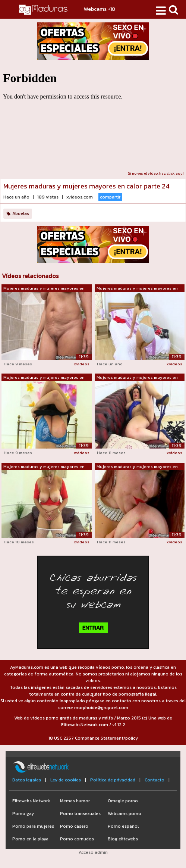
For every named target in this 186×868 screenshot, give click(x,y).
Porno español (123, 826)
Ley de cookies (66, 780)
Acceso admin (93, 852)
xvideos (82, 364)
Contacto (155, 780)
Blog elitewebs (123, 839)
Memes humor (75, 801)
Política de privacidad (113, 780)
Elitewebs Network (31, 801)
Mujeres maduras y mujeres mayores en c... (44, 288)
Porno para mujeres (33, 826)
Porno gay (23, 814)
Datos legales (27, 780)
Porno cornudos (77, 839)
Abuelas (21, 213)
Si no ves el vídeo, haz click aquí (156, 173)
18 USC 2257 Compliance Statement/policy (93, 738)
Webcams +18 (100, 9)
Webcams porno (124, 814)
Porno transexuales (80, 814)
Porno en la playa (30, 839)
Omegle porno (123, 801)
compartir (110, 197)
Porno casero (74, 826)
